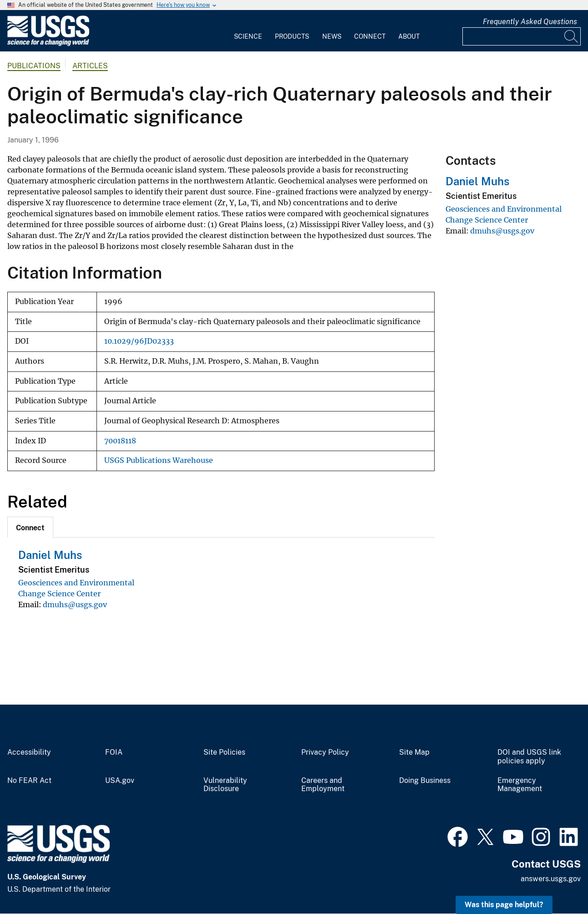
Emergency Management (520, 785)
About (409, 36)
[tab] (30, 527)
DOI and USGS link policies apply (529, 757)
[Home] (48, 44)
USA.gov (120, 781)
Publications (34, 66)
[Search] (572, 36)
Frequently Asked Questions (530, 22)
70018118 (120, 441)
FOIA (114, 752)
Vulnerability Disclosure (225, 785)
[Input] (522, 36)
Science (248, 36)
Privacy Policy (325, 752)
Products (292, 36)
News (332, 36)
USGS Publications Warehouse (159, 460)
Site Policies (224, 752)
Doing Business (425, 781)
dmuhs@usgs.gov (75, 604)
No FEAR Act (29, 781)
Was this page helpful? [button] (504, 905)
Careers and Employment (323, 785)
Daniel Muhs (50, 555)
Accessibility (29, 752)
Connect (370, 36)
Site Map (414, 752)
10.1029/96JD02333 (139, 341)
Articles (90, 66)
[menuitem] (248, 31)
